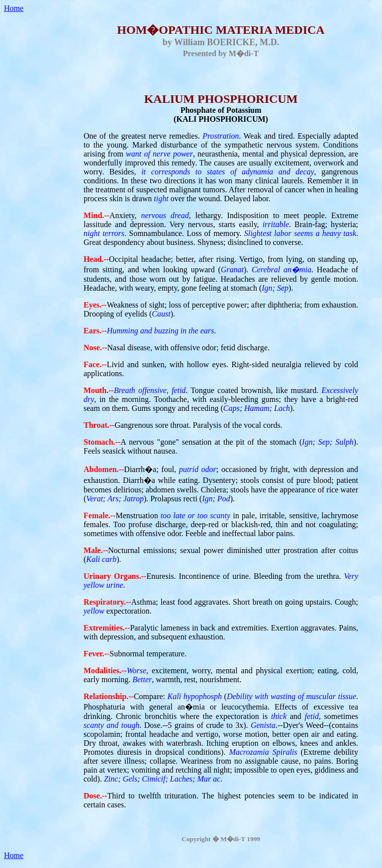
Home (14, 8)
